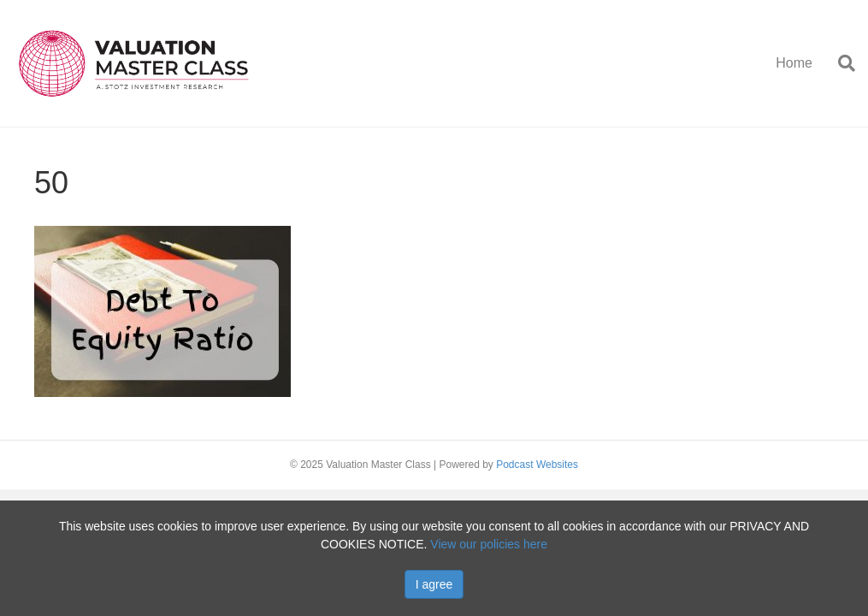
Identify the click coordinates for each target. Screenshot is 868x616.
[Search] (840, 63)
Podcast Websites (537, 465)
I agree (434, 584)
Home (794, 63)
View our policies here (489, 544)
